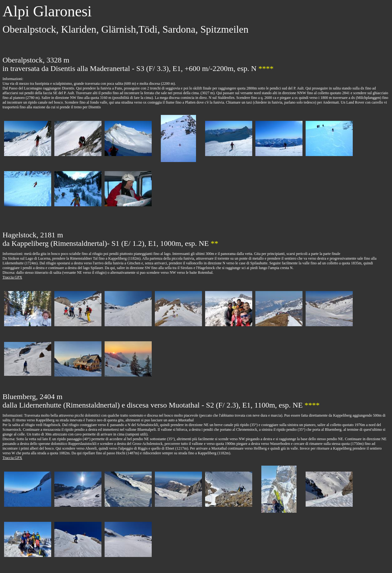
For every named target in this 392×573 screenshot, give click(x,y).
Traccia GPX (12, 277)
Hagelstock (52, 425)
